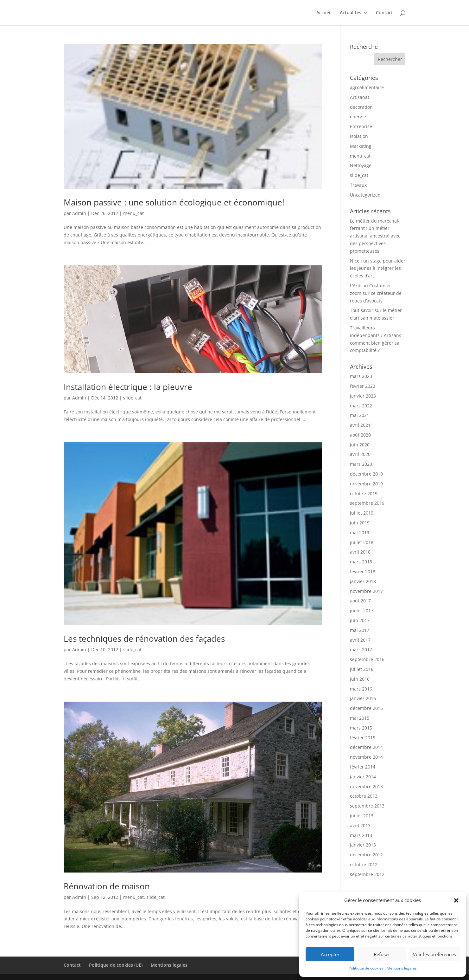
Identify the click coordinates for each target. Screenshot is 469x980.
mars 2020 (361, 464)
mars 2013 (361, 835)
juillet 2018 (362, 542)
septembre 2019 (367, 503)
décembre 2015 (366, 708)
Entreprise (361, 126)
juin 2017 (360, 620)
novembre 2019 (366, 484)
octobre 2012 (364, 864)
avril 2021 (360, 425)
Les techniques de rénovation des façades (144, 639)
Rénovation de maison (107, 886)
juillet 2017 (362, 610)
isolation (359, 136)
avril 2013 (360, 825)
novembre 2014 (366, 757)
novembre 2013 (366, 786)
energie (358, 117)
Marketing (361, 146)
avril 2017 (360, 640)
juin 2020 (360, 445)
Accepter (330, 954)
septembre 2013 (367, 806)
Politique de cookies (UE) (116, 965)
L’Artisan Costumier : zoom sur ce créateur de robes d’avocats (376, 293)
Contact (384, 13)
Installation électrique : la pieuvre (128, 387)
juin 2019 (360, 523)
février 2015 (363, 738)
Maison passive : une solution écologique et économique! (174, 202)
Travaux (358, 185)
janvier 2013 (363, 845)
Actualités (351, 13)
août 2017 (360, 601)
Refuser (382, 954)
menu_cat (133, 213)
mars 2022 (361, 406)
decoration (361, 107)
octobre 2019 (364, 493)
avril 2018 (360, 552)
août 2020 (360, 435)
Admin (79, 213)
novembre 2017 (366, 591)
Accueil (324, 13)
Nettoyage (361, 165)
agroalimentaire (367, 87)
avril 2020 (360, 454)
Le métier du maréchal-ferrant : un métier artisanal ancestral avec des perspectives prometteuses (375, 236)
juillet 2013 (362, 816)
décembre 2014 (366, 747)
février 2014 (363, 767)
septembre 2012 (367, 874)
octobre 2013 (364, 796)
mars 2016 (361, 689)
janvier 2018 (363, 581)
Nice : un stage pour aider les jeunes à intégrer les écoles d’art (378, 268)
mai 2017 (360, 630)
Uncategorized (365, 195)
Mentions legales (402, 968)
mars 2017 (361, 649)
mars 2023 (361, 376)
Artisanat (360, 97)
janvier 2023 (363, 396)
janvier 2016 (363, 698)
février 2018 (363, 571)
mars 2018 (361, 562)
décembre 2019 (366, 474)
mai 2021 (360, 415)
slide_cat (132, 398)
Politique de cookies (366, 968)
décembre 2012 (366, 855)
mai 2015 (360, 718)
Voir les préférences (434, 954)
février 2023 (363, 386)
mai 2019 (360, 532)
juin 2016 (360, 679)
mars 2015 (361, 728)
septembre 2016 (367, 659)
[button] (456, 900)
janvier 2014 (363, 777)
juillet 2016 (362, 669)
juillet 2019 (362, 513)
